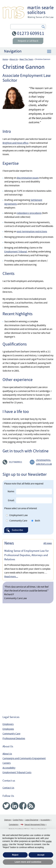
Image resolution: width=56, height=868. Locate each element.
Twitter (6, 806)
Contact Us (8, 788)
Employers (8, 724)
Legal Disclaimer (32, 820)
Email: (11, 500)
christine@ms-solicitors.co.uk (44, 462)
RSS (31, 806)
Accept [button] (41, 855)
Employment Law (19, 515)
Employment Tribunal (16, 252)
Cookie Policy (18, 820)
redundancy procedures (29, 213)
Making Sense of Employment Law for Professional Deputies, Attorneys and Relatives (27, 555)
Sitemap (8, 820)
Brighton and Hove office (15, 143)
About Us (7, 754)
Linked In (15, 806)
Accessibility (9, 768)
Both (37, 521)
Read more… (11, 577)
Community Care (18, 521)
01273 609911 (31, 33)
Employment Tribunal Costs (17, 772)
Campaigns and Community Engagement (24, 758)
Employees (8, 729)
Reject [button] (15, 855)
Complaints (13, 825)
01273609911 (16, 462)
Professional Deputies (14, 738)
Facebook (23, 806)
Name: (11, 491)
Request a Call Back (28, 41)
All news (48, 543)
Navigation (13, 51)
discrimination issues (28, 178)
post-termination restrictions (32, 232)
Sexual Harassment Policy (35, 825)
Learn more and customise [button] (28, 862)
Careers (7, 763)
